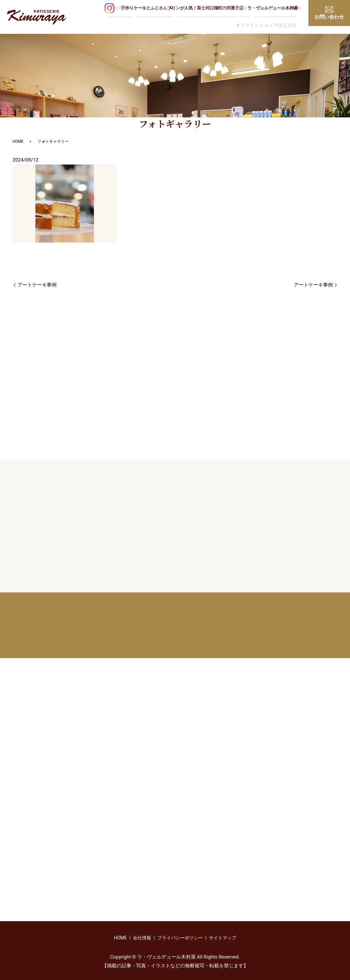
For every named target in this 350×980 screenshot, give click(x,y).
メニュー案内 (177, 18)
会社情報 (142, 938)
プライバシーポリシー (180, 938)
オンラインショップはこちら (270, 18)
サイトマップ (223, 938)
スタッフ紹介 (147, 18)
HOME (80, 18)
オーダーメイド (214, 18)
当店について (109, 18)
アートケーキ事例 (37, 285)
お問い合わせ (329, 13)
